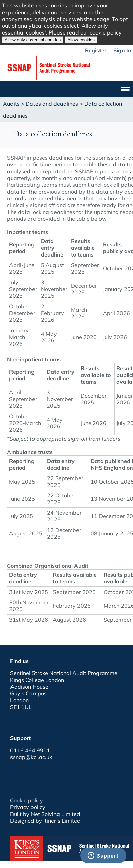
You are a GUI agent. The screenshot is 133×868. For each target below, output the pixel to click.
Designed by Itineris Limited (45, 821)
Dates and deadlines (52, 104)
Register (96, 50)
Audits (11, 104)
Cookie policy (27, 800)
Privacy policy (28, 807)
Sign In (122, 50)
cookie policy (106, 32)
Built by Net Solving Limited (45, 814)
